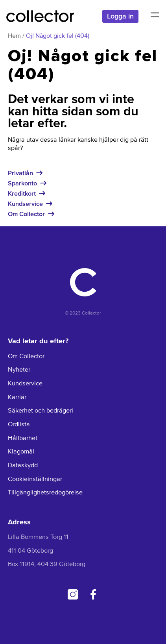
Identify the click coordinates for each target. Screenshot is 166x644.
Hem (14, 36)
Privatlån (20, 173)
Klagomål (21, 452)
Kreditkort (22, 193)
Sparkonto (22, 183)
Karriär (17, 397)
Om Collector (26, 214)
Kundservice (25, 204)
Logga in (120, 16)
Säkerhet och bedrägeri (41, 411)
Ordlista (19, 425)
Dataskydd (23, 465)
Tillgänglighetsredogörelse (45, 493)
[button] (155, 16)
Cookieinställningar (35, 479)
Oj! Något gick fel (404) (58, 36)
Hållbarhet (23, 438)
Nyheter (19, 370)
